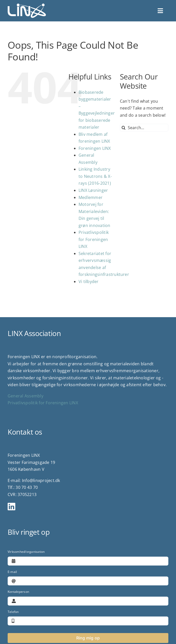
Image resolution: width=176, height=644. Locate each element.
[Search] (124, 128)
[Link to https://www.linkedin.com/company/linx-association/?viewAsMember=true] (86, 506)
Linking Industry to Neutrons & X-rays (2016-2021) (95, 176)
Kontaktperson (18, 592)
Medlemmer (91, 197)
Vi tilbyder (89, 281)
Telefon (13, 612)
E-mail (12, 572)
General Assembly (26, 396)
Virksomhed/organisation (26, 552)
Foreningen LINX (95, 148)
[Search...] (144, 128)
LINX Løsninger (93, 190)
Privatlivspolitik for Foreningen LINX (94, 239)
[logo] (27, 6)
